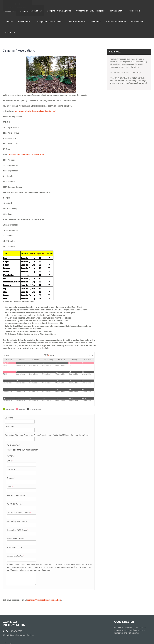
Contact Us (10, 32)
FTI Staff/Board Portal (116, 22)
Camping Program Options (59, 11)
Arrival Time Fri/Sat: (58, 514)
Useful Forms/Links (77, 22)
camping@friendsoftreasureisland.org (44, 583)
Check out (9, 426)
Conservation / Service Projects (90, 11)
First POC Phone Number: (61, 488)
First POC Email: (57, 479)
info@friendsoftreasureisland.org (21, 619)
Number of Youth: (57, 523)
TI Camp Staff (116, 11)
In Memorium (25, 22)
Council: (53, 453)
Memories (96, 22)
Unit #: (52, 436)
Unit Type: (54, 445)
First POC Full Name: (59, 471)
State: (52, 462)
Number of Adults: (57, 531)
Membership (134, 11)
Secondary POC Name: (60, 497)
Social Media (137, 22)
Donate (9, 22)
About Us (10, 11)
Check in (9, 418)
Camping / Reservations (30, 11)
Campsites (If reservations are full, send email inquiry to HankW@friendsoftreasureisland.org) (25, 438)
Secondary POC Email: (59, 505)
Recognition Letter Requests (49, 22)
